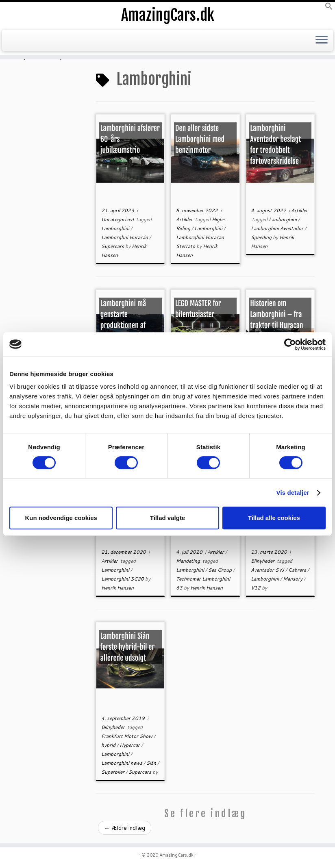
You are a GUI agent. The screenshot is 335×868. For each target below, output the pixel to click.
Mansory (293, 579)
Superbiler (113, 772)
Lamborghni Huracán (125, 237)
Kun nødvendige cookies (61, 518)
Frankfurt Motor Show (127, 736)
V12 (256, 588)
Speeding (262, 237)
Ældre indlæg (125, 828)
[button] (329, 8)
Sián (152, 763)
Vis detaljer (293, 493)
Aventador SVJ (268, 570)
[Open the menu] (322, 43)
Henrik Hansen (117, 588)
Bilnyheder (263, 561)
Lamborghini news (122, 763)
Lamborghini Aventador (278, 228)
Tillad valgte (167, 518)
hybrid (109, 745)
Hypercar (130, 745)
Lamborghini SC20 (123, 579)
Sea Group (221, 570)
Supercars (113, 246)
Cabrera (298, 570)
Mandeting (189, 561)
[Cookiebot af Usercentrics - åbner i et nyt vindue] (290, 344)
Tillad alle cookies (274, 518)
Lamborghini (116, 228)
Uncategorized (118, 219)
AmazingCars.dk (167, 16)
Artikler (185, 219)
